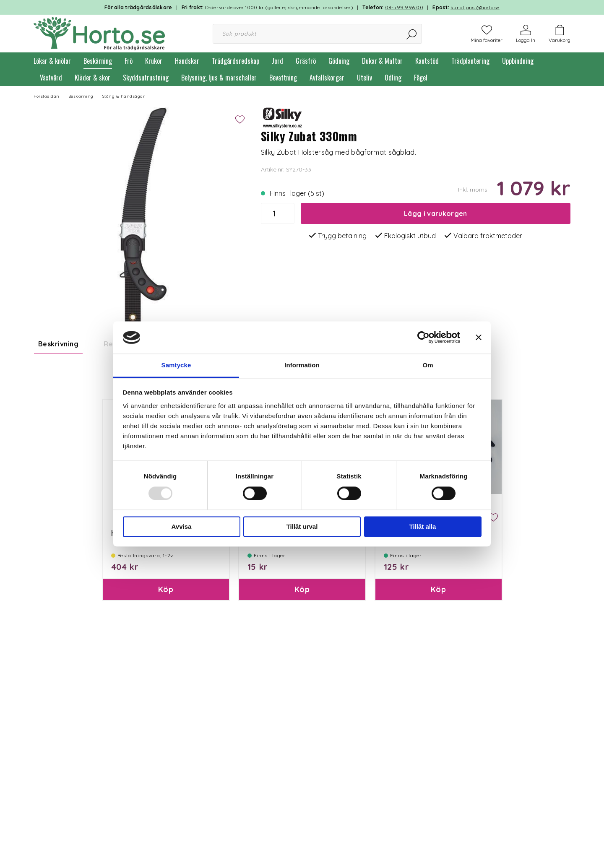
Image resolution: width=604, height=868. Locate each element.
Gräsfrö (306, 61)
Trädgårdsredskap (236, 61)
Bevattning (283, 78)
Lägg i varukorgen (435, 213)
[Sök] (412, 34)
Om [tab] (428, 365)
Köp (166, 647)
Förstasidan (47, 96)
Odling (393, 78)
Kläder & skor (92, 78)
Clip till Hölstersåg (412, 590)
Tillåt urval (302, 526)
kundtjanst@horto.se (475, 7)
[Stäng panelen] (479, 338)
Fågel (421, 78)
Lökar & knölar (52, 61)
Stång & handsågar (124, 96)
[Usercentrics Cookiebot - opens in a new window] (423, 338)
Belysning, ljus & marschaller (219, 78)
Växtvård (51, 78)
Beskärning (98, 61)
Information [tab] (302, 365)
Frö (129, 61)
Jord (277, 61)
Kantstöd (427, 61)
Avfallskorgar (327, 78)
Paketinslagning (271, 590)
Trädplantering (470, 61)
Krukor (154, 61)
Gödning (339, 61)
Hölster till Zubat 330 (143, 590)
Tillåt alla (423, 526)
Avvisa (182, 526)
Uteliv (364, 78)
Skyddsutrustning (146, 78)
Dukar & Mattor (382, 61)
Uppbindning (518, 61)
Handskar (187, 61)
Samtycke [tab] (176, 365)
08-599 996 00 (404, 7)
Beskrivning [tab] (58, 344)
